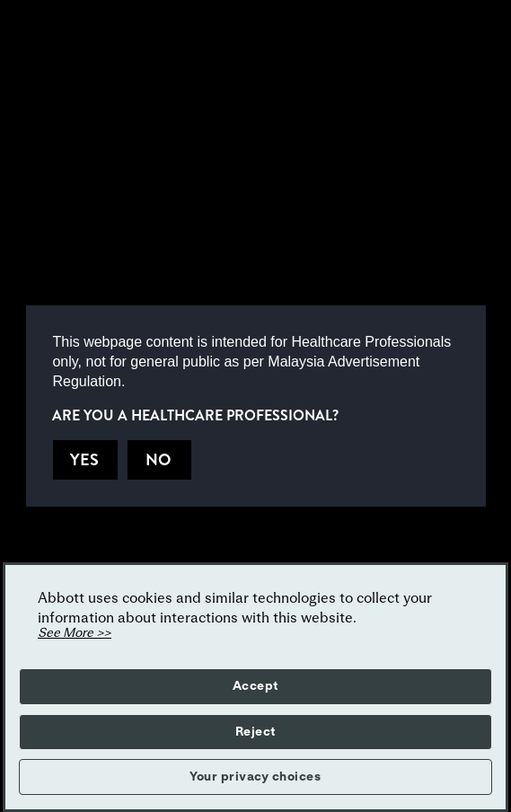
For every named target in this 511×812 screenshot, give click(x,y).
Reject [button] (255, 732)
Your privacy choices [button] (255, 777)
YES (84, 460)
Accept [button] (255, 686)
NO (158, 460)
